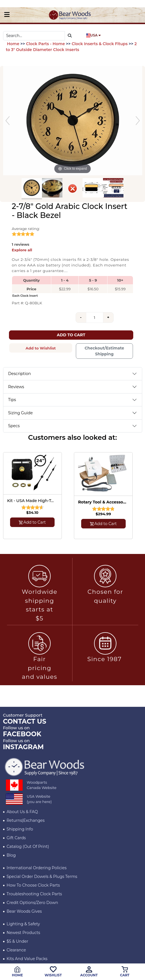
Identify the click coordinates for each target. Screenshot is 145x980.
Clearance (16, 950)
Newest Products (24, 933)
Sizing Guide (20, 413)
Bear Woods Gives (24, 911)
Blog (11, 855)
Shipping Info (20, 829)
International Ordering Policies (37, 868)
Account (89, 972)
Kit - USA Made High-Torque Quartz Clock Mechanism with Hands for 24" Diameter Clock (32, 501)
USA (93, 35)
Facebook (22, 734)
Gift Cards (16, 838)
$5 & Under (17, 941)
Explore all (22, 250)
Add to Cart (71, 335)
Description (19, 374)
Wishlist (53, 972)
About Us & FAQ (22, 812)
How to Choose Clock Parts (33, 885)
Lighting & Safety (23, 924)
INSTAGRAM (24, 747)
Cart (125, 972)
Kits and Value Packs (27, 959)
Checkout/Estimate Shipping (104, 351)
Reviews (16, 387)
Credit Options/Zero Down (32, 903)
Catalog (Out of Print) (28, 846)
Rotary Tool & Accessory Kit (102, 502)
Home (17, 972)
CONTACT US (25, 721)
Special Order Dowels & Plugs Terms (42, 877)
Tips (12, 400)
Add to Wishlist (41, 348)
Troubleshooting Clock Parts (34, 894)
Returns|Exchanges (26, 820)
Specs (14, 426)
